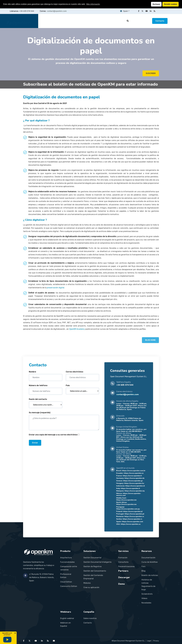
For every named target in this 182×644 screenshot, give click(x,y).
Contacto (160, 21)
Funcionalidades (67, 562)
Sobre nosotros (90, 618)
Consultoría (123, 562)
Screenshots (147, 594)
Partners (102, 21)
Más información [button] (93, 4)
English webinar (67, 618)
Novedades (146, 603)
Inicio (45, 21)
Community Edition (69, 586)
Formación (123, 558)
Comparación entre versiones (69, 568)
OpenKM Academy (77, 329)
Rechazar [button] (156, 4)
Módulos (87, 583)
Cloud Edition (66, 582)
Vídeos (144, 598)
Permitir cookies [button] (171, 4)
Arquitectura (66, 558)
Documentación (148, 558)
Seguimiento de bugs (148, 588)
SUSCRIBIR (151, 73)
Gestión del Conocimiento (95, 571)
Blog (143, 571)
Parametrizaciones (126, 566)
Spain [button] (124, 11)
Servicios (88, 21)
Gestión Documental (92, 558)
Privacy (156, 641)
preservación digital (56, 288)
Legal (149, 641)
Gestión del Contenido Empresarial (93, 577)
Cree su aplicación (91, 587)
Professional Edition (66, 576)
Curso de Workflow (150, 562)
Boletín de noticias (150, 575)
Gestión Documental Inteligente (97, 562)
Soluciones (73, 21)
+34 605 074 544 (27, 11)
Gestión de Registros (93, 566)
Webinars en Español (66, 624)
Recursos (117, 21)
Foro (143, 566)
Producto (58, 21)
